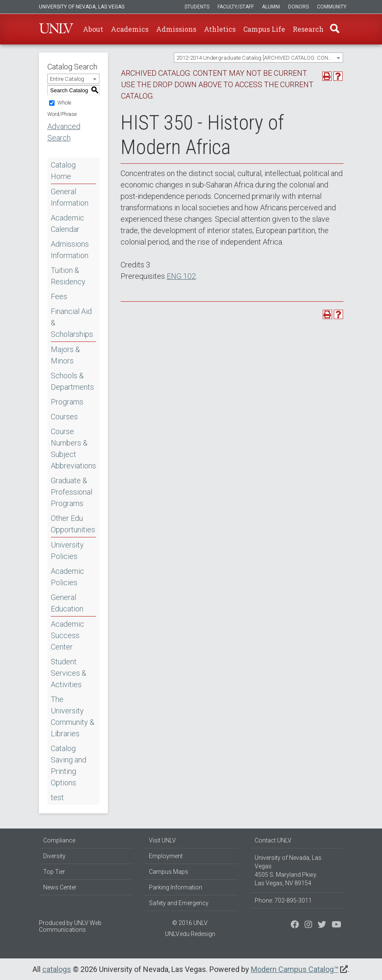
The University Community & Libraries (73, 716)
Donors (298, 7)
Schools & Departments (72, 381)
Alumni (271, 7)
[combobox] (258, 58)
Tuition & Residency (68, 276)
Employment (166, 856)
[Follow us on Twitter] (308, 925)
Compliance (59, 840)
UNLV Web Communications (70, 926)
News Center (60, 887)
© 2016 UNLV (190, 923)
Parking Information (176, 887)
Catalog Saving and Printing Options (69, 765)
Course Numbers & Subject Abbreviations (73, 449)
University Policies (67, 551)
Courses (64, 417)
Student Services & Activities (69, 673)
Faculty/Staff (236, 7)
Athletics (220, 29)
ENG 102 (181, 276)
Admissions (176, 29)
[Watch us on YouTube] (337, 925)
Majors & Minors (65, 355)
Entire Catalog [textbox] (67, 79)
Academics (130, 29)
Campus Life (264, 29)
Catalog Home (63, 171)
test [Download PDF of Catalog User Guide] (57, 797)
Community (332, 7)
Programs (67, 402)
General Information (70, 197)
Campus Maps (169, 872)
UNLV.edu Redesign (190, 934)
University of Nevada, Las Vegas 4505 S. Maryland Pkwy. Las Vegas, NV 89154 (288, 870)
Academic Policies (67, 577)
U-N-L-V (56, 29)
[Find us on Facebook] (295, 925)
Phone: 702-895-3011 (283, 900)
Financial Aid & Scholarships (72, 323)
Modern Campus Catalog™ (295, 969)
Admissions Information (70, 250)
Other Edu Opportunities (73, 524)
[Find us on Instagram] (322, 925)
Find (335, 29)
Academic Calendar (67, 223)
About (93, 29)
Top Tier (54, 872)
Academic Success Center (67, 635)
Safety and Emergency (179, 903)
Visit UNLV (162, 840)
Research (308, 29)
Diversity (54, 856)
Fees (59, 296)
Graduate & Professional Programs (71, 492)
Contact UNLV (273, 840)
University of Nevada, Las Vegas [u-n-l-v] (82, 7)
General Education (67, 603)
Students (197, 7)
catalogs (57, 969)
